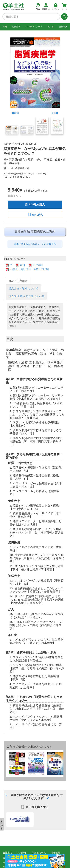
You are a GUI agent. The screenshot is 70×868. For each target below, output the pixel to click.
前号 (15, 113)
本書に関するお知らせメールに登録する (35, 244)
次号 (55, 113)
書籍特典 (63, 27)
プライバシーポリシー (29, 862)
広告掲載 (24, 858)
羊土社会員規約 (54, 862)
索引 (23, 265)
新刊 (5, 27)
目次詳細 (38, 265)
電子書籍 (56, 853)
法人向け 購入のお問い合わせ (27, 296)
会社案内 (7, 853)
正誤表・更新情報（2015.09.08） (30, 269)
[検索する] (64, 16)
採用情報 (22, 853)
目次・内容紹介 (18, 281)
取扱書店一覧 (39, 853)
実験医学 (16, 27)
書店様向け (9, 858)
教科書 (51, 27)
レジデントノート (34, 27)
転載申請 (7, 862)
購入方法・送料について (23, 288)
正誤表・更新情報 (43, 858)
